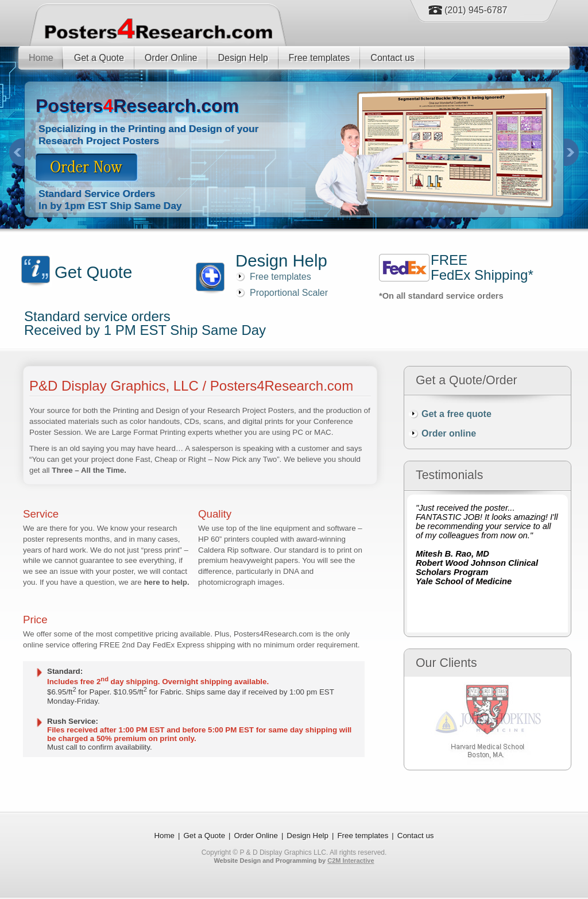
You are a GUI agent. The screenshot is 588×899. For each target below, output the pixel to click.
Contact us (392, 58)
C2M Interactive (351, 861)
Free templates (320, 58)
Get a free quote (457, 414)
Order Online (171, 58)
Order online (449, 433)
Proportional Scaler (289, 293)
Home (41, 58)
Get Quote (93, 272)
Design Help (243, 58)
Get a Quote (99, 58)
